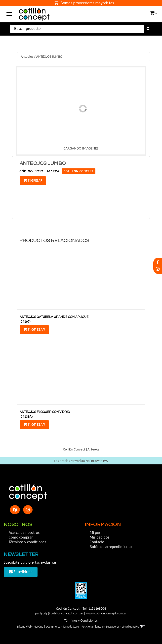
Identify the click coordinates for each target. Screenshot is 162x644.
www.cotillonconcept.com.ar (106, 613)
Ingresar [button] (35, 180)
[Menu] (9, 13)
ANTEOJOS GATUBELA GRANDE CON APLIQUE (54, 317)
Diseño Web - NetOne (30, 627)
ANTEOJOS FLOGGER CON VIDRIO (45, 412)
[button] (153, 12)
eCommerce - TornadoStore (62, 627)
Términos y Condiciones (81, 620)
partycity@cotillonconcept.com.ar (59, 613)
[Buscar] (148, 29)
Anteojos (27, 57)
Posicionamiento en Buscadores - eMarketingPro (110, 627)
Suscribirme (21, 572)
